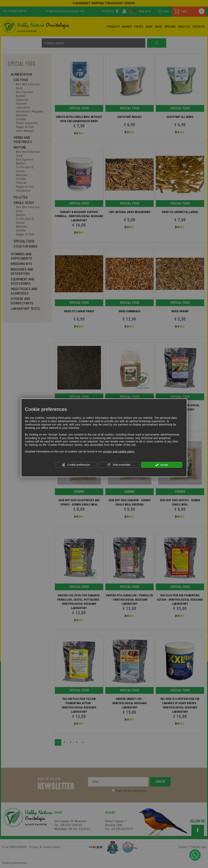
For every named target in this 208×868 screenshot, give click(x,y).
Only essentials (119, 465)
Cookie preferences (76, 465)
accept (162, 465)
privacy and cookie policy (119, 452)
